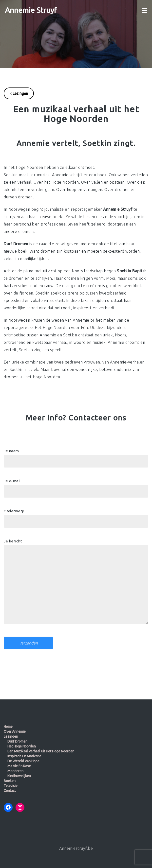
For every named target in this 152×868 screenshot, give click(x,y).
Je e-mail (76, 486)
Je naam (76, 456)
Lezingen (11, 736)
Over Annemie (15, 731)
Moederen (15, 771)
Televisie (11, 786)
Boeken (10, 781)
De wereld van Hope (23, 761)
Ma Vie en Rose (19, 766)
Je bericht (76, 584)
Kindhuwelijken (19, 776)
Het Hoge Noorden (22, 746)
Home (8, 727)
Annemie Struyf (31, 10)
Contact (10, 791)
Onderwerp (76, 516)
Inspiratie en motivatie (24, 756)
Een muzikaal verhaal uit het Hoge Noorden (41, 751)
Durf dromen (17, 741)
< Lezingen (19, 93)
